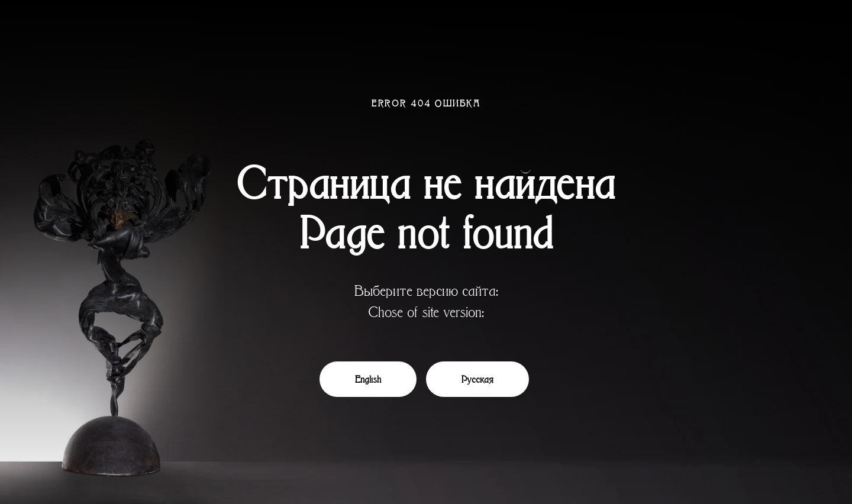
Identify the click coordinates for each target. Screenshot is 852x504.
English (368, 379)
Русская (477, 379)
